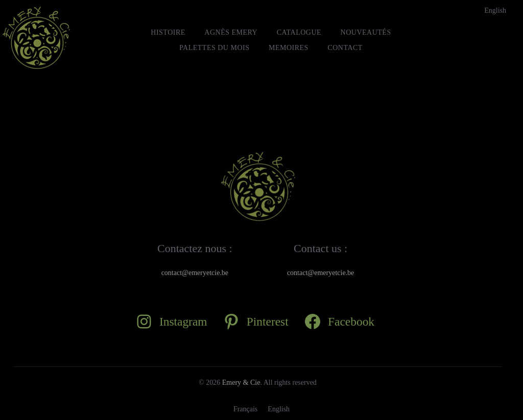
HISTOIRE (168, 32)
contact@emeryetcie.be (195, 273)
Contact (345, 48)
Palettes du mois (214, 48)
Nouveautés (366, 32)
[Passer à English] (495, 11)
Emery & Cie (241, 382)
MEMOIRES (289, 48)
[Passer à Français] (245, 409)
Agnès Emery (231, 32)
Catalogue (299, 32)
